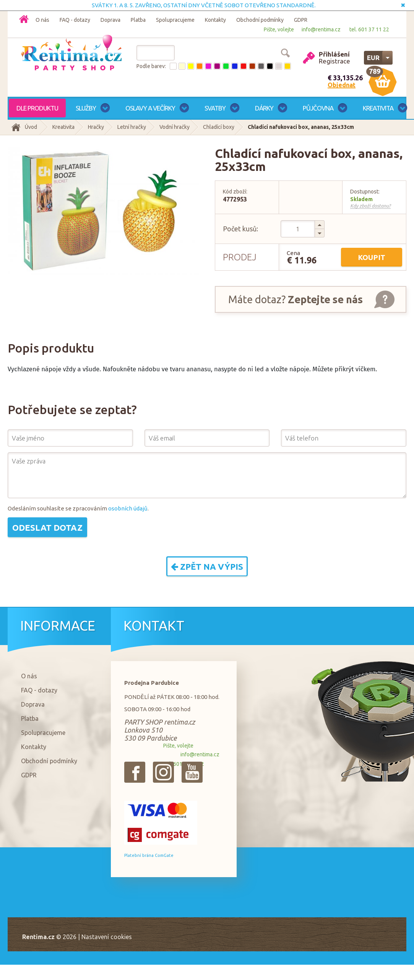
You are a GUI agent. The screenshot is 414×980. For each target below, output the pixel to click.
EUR (373, 58)
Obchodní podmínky (260, 20)
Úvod (31, 127)
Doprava (110, 20)
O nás (42, 20)
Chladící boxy (219, 127)
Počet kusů (240, 229)
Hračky (96, 127)
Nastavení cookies (107, 937)
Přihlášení (334, 54)
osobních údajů (128, 508)
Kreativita (63, 127)
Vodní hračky (175, 127)
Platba (138, 20)
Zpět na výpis (207, 566)
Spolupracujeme (175, 20)
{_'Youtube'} (192, 772)
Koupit (372, 257)
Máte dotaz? (295, 299)
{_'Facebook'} (135, 772)
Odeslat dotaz (47, 527)
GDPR (301, 20)
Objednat (342, 85)
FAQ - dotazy (75, 20)
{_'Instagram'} (163, 772)
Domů (24, 19)
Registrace (334, 61)
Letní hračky (132, 127)
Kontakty (215, 20)
